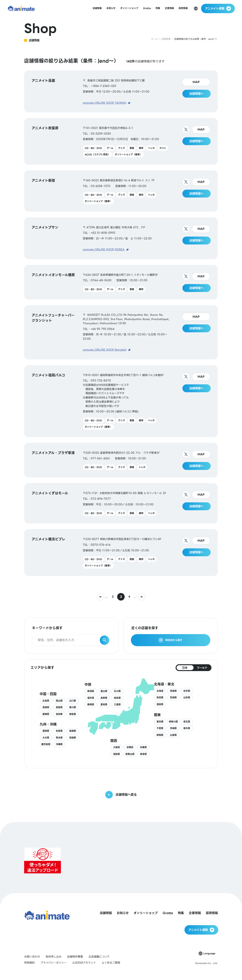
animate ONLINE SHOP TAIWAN (104, 103)
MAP (196, 82)
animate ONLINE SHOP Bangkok (105, 350)
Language (209, 953)
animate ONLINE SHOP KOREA (104, 249)
